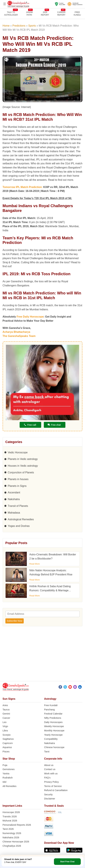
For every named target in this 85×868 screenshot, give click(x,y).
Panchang (49, 710)
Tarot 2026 (8, 829)
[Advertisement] (42, 655)
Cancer (6, 718)
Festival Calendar (53, 714)
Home (6, 26)
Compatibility (51, 739)
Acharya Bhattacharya (16, 332)
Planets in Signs (17, 486)
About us (49, 765)
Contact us (50, 769)
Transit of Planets (18, 506)
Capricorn (8, 743)
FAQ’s (47, 778)
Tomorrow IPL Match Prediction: (23, 187)
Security (48, 795)
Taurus (6, 710)
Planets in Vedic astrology (23, 459)
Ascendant (14, 492)
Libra (5, 731)
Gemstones (9, 769)
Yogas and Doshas (19, 526)
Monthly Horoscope (54, 731)
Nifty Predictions (53, 718)
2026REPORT (45, 14)
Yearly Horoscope (53, 735)
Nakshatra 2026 (11, 837)
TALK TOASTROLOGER (11, 14)
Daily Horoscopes (53, 722)
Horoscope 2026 (11, 812)
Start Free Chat (67, 862)
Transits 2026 (10, 816)
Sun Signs (9, 699)
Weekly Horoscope (54, 726)
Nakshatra (14, 499)
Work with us (51, 774)
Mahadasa (14, 513)
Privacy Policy (51, 782)
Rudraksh (8, 778)
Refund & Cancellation (56, 790)
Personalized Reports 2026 (17, 825)
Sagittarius (8, 739)
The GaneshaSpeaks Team (19, 336)
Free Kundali (51, 705)
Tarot (47, 752)
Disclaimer (50, 799)
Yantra (6, 774)
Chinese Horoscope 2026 (16, 842)
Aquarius (7, 747)
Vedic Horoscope (18, 452)
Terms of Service (53, 786)
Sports (32, 26)
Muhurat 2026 (10, 821)
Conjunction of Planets (21, 472)
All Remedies (10, 786)
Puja (5, 765)
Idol (4, 782)
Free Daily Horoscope (30, 317)
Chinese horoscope (54, 747)
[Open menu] (5, 4)
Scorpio (7, 735)
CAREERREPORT (61, 14)
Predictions (19, 26)
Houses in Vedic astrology (23, 466)
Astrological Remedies (21, 519)
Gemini (6, 714)
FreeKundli (77, 14)
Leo (5, 722)
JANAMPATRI (29, 14)
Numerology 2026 (12, 833)
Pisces (6, 752)
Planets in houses (18, 479)
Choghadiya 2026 (12, 846)
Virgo (5, 726)
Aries (5, 705)
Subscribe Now (15, 621)
